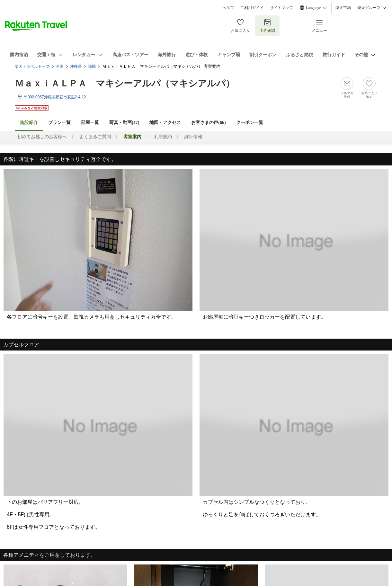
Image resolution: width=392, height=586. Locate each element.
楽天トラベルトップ (32, 67)
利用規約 (163, 137)
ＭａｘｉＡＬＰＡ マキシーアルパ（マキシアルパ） (125, 83)
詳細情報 (193, 137)
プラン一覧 (59, 123)
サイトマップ (281, 8)
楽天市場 (343, 8)
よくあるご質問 (95, 137)
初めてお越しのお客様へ (42, 137)
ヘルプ (228, 8)
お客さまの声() (208, 123)
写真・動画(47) (124, 123)
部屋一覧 (90, 123)
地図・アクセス (165, 123)
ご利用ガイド (252, 8)
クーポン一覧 (250, 123)
